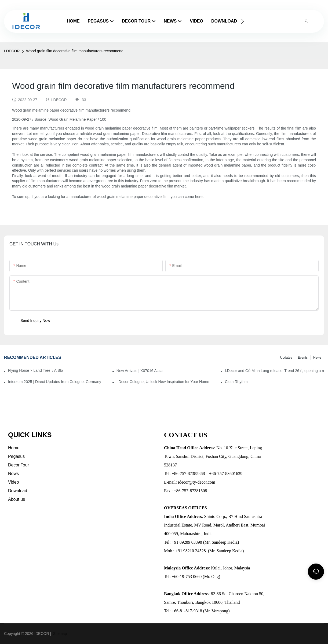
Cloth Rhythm (236, 382)
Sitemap (59, 634)
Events (303, 358)
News (317, 358)
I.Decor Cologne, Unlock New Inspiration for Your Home (163, 382)
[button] (243, 21)
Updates (286, 358)
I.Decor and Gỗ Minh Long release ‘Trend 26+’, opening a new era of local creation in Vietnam (274, 371)
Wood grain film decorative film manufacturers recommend (75, 51)
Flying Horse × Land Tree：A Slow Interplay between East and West (35, 370)
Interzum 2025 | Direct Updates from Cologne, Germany (55, 382)
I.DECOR (12, 51)
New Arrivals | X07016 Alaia (140, 371)
